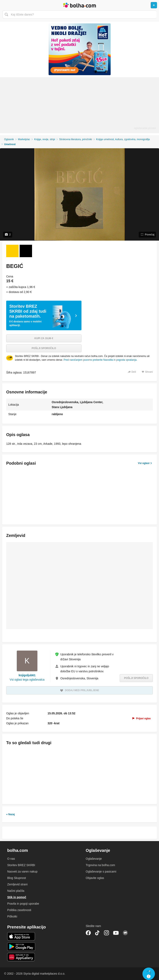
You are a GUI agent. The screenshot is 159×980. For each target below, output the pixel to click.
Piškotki (12, 916)
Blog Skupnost (17, 878)
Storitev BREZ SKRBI (21, 865)
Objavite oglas (95, 878)
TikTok (97, 933)
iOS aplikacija (21, 936)
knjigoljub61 (27, 675)
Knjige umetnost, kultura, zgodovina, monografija (123, 139)
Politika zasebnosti (19, 910)
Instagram (106, 933)
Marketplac (24, 139)
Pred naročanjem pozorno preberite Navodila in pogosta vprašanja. (100, 360)
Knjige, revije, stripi (45, 139)
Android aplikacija (21, 947)
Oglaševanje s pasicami (101, 872)
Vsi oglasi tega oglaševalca (27, 680)
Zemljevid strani (17, 884)
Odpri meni (5, 5)
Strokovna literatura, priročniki (76, 139)
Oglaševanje (94, 859)
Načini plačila (16, 891)
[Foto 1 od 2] (12, 251)
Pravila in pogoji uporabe (23, 904)
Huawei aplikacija (21, 957)
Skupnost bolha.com (125, 933)
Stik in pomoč (17, 897)
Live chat (149, 974)
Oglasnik (9, 139)
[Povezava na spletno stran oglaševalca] (79, 49)
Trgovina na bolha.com (100, 865)
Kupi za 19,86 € (44, 338)
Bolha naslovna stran (79, 5)
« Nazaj (10, 814)
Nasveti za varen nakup (22, 872)
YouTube (116, 933)
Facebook (88, 933)
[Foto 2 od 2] (26, 251)
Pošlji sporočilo (44, 348)
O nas (11, 859)
